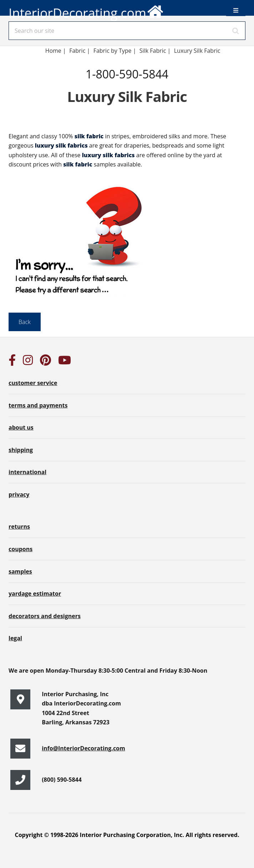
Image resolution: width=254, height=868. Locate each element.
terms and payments (38, 405)
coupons (21, 549)
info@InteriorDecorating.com (83, 748)
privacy (19, 494)
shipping (21, 450)
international (27, 472)
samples (20, 571)
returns (19, 527)
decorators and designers (45, 616)
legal (15, 638)
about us (21, 427)
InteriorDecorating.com (86, 10)
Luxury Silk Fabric (197, 51)
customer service (33, 383)
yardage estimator (35, 594)
